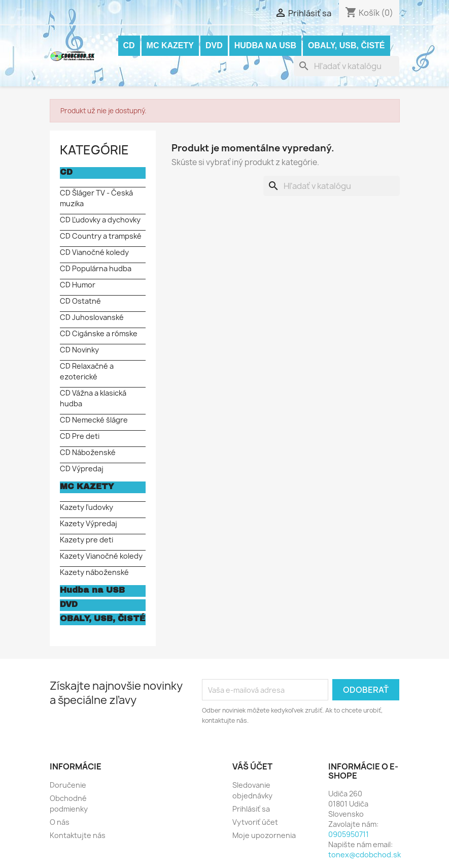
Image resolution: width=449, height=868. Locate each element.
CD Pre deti (80, 436)
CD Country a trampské (101, 236)
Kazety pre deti (87, 540)
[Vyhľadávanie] (347, 66)
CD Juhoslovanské (92, 317)
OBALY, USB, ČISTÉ (346, 45)
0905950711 (349, 834)
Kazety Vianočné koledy (101, 556)
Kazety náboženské (94, 572)
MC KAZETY (170, 45)
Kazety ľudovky (87, 507)
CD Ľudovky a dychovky (100, 220)
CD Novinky (79, 350)
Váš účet (252, 766)
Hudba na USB (265, 45)
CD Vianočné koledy (94, 252)
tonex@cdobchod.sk (365, 855)
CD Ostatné (80, 301)
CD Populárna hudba (96, 268)
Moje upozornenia (264, 835)
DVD (214, 45)
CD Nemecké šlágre (94, 420)
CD (129, 45)
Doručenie (68, 785)
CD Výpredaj (82, 469)
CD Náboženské (88, 452)
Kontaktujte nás (78, 835)
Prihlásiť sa (251, 809)
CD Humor (78, 285)
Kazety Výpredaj (89, 523)
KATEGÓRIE (94, 150)
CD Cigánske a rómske (99, 333)
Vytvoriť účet (255, 822)
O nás (60, 822)
